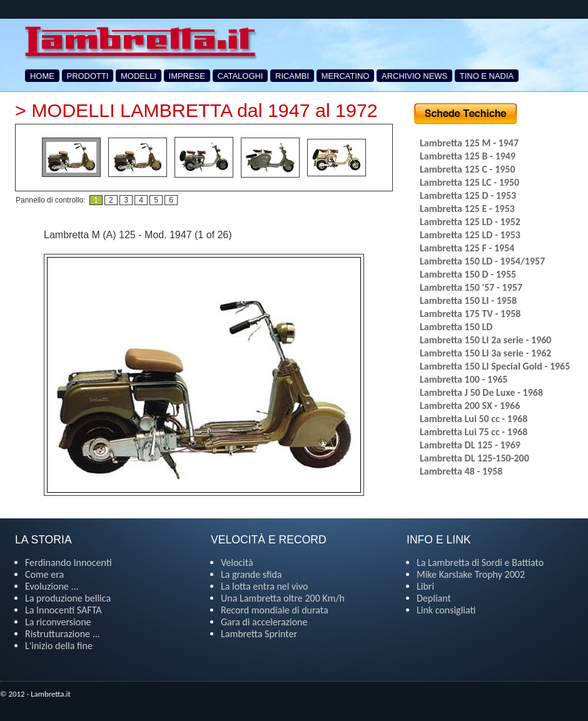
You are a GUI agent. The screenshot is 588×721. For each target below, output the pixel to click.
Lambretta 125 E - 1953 (467, 209)
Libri (425, 586)
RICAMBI (292, 76)
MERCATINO (346, 76)
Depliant (434, 598)
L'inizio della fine (59, 646)
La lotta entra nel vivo (265, 586)
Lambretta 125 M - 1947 (469, 143)
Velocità (237, 562)
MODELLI (139, 76)
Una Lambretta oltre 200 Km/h (283, 598)
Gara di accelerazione (264, 622)
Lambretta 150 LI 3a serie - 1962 (485, 353)
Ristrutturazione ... (63, 634)
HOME (42, 76)
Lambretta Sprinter (259, 634)
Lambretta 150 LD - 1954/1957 (482, 261)
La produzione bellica (68, 598)
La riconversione (58, 622)
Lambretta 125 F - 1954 (467, 248)
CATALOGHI (241, 76)
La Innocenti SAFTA (63, 610)
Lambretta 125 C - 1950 (468, 169)
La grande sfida (251, 574)
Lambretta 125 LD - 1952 (470, 222)
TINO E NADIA (487, 76)
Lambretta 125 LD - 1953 (470, 235)
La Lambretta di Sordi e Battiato (480, 562)
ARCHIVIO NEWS (414, 76)
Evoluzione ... (52, 586)
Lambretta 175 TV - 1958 (470, 314)
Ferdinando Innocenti (68, 562)
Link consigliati (446, 610)
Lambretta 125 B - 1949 (468, 156)
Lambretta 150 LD (456, 327)
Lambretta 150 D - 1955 (468, 274)
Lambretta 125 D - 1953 (468, 195)
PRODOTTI (88, 76)
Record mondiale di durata (275, 610)
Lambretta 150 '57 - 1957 (471, 287)
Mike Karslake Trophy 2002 (471, 574)
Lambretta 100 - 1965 (464, 379)
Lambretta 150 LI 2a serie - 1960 (485, 340)
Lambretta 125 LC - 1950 (469, 182)
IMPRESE (187, 76)
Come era (44, 574)
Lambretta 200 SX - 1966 (470, 406)
